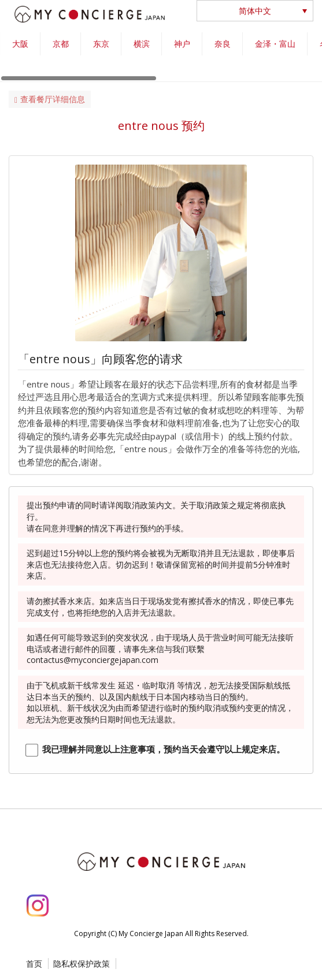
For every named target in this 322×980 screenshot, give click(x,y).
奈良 (223, 44)
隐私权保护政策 (82, 964)
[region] (161, 57)
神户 (182, 44)
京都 (61, 44)
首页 (34, 964)
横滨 (142, 44)
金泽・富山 (275, 44)
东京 (101, 44)
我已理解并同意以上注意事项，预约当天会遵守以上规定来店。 (164, 749)
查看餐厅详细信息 (50, 99)
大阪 (20, 44)
